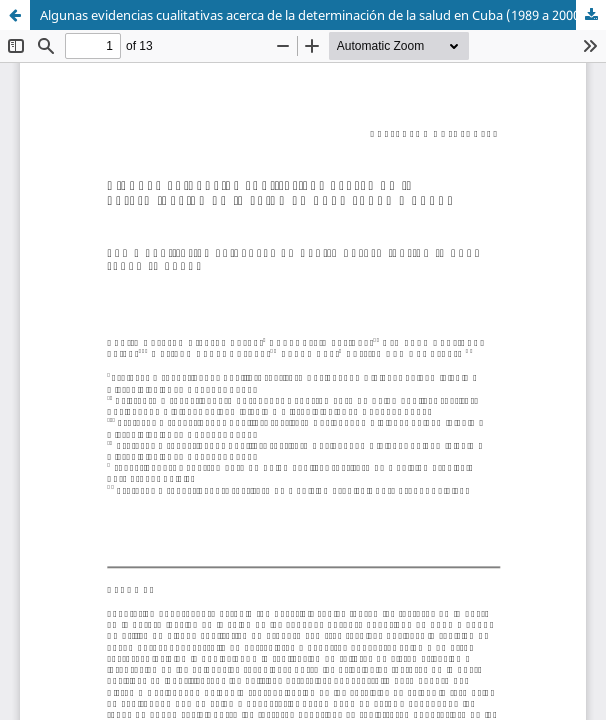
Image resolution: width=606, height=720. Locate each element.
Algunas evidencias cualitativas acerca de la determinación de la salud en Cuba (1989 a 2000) (312, 15)
